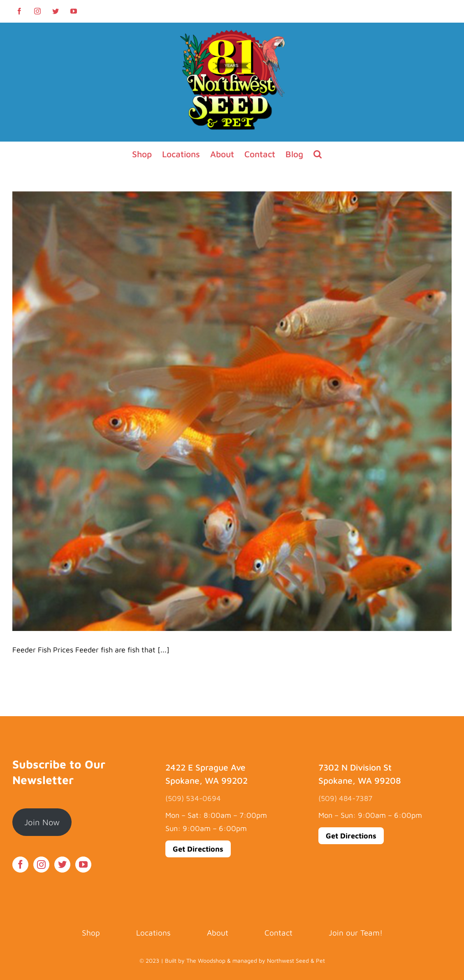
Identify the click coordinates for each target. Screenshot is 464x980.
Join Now (42, 822)
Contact (278, 933)
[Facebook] (20, 865)
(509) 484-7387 (345, 798)
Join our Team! (356, 933)
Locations (153, 933)
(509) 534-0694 (193, 798)
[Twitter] (62, 865)
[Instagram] (41, 865)
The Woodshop (206, 960)
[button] (318, 154)
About (218, 933)
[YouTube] (83, 865)
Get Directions (198, 849)
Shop (91, 933)
